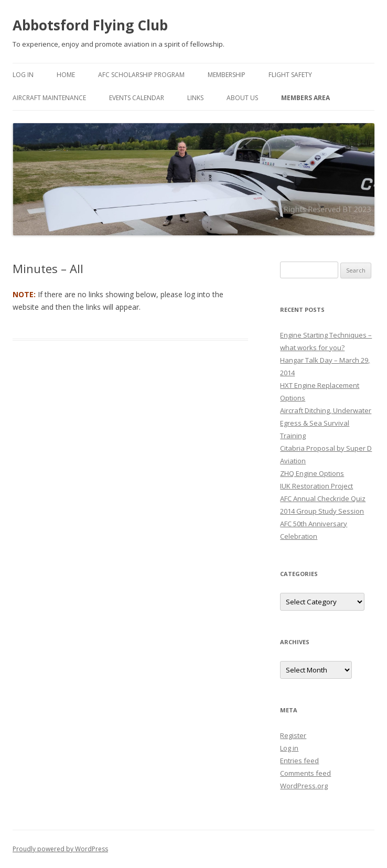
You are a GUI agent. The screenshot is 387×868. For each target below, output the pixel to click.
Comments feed (305, 773)
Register (293, 735)
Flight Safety (290, 75)
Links (195, 98)
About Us (242, 98)
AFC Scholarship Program (141, 75)
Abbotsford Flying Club (90, 25)
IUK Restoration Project (316, 486)
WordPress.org (304, 786)
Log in (289, 748)
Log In (23, 75)
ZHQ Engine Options (312, 473)
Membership (227, 75)
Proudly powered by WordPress (60, 849)
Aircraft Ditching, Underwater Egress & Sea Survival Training (326, 423)
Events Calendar (137, 98)
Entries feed (299, 761)
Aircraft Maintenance (49, 98)
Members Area (305, 98)
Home (66, 75)
